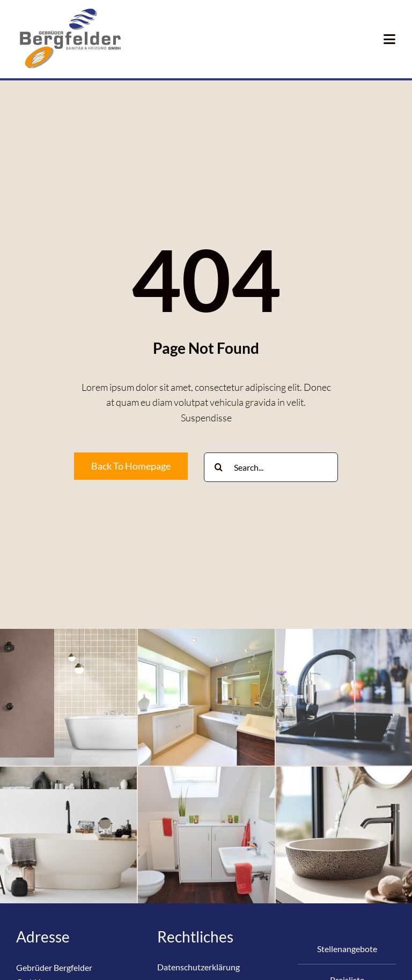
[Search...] (271, 467)
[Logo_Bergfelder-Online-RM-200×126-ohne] (70, 10)
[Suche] (219, 467)
